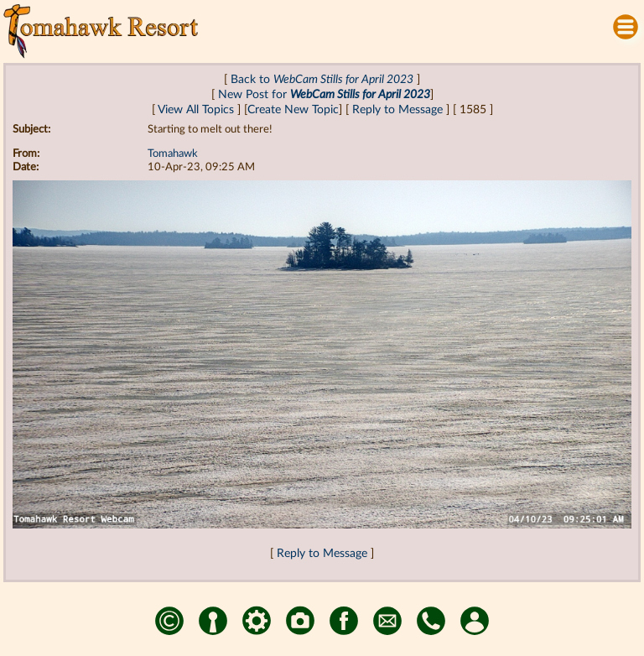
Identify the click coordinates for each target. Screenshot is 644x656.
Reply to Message (397, 109)
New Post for (324, 94)
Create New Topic (293, 109)
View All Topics (196, 109)
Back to (322, 79)
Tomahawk (173, 154)
